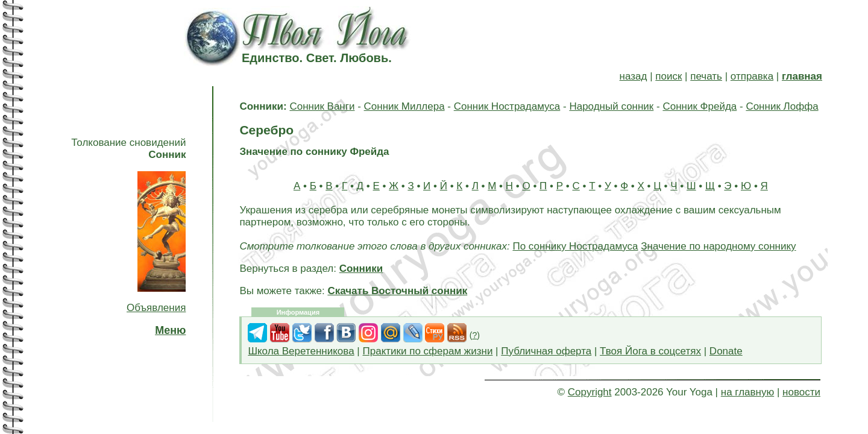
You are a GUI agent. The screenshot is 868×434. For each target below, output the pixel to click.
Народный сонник (611, 106)
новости (801, 392)
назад (634, 76)
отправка (752, 76)
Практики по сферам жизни (428, 351)
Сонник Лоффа (782, 106)
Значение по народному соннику (718, 246)
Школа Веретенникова (301, 351)
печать (706, 76)
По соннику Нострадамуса (575, 246)
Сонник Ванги (322, 106)
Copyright (590, 392)
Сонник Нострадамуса (507, 106)
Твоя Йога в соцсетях (650, 351)
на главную (747, 392)
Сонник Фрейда (700, 106)
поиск (668, 76)
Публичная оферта (546, 351)
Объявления (156, 308)
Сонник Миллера (404, 106)
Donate (726, 351)
